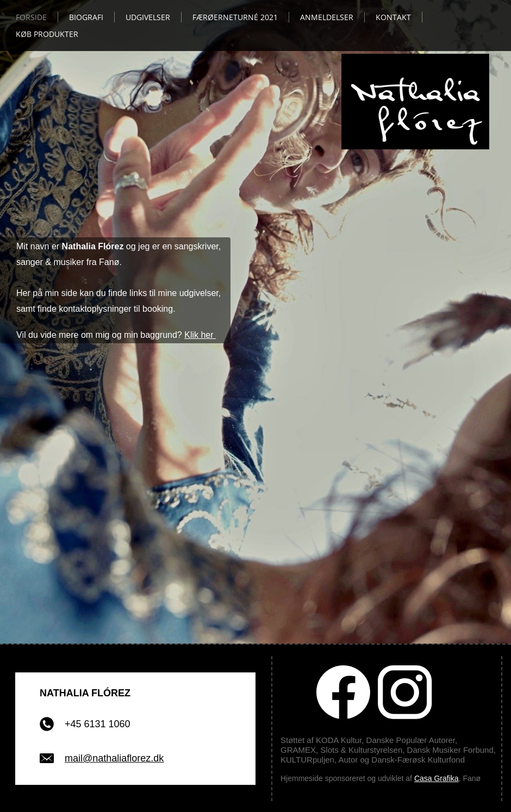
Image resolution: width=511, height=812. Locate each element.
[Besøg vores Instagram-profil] (405, 693)
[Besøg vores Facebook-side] (344, 693)
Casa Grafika (437, 778)
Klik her (200, 335)
